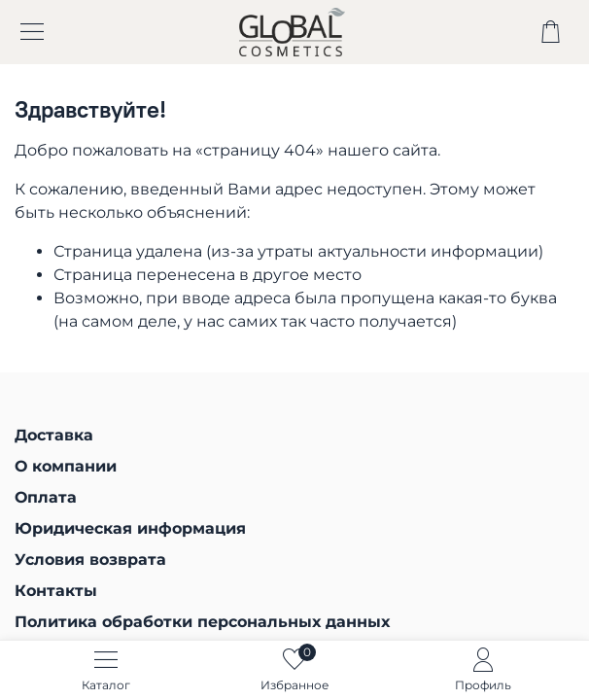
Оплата (46, 497)
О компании (66, 466)
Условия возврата (90, 560)
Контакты (56, 591)
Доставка (54, 435)
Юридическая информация (130, 528)
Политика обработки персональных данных (202, 622)
